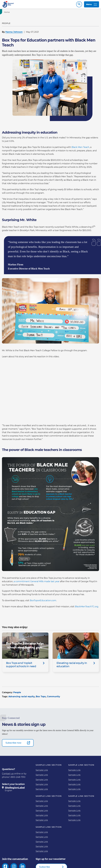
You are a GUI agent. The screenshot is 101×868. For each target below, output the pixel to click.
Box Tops (41, 698)
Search (79, 5)
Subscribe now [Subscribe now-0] (13, 744)
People (17, 694)
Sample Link (42, 771)
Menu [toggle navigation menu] (92, 5)
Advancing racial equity (22, 698)
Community (54, 698)
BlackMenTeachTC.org (87, 608)
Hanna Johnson (14, 33)
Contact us (8, 775)
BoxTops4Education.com (43, 602)
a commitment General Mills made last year (37, 583)
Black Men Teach (80, 148)
